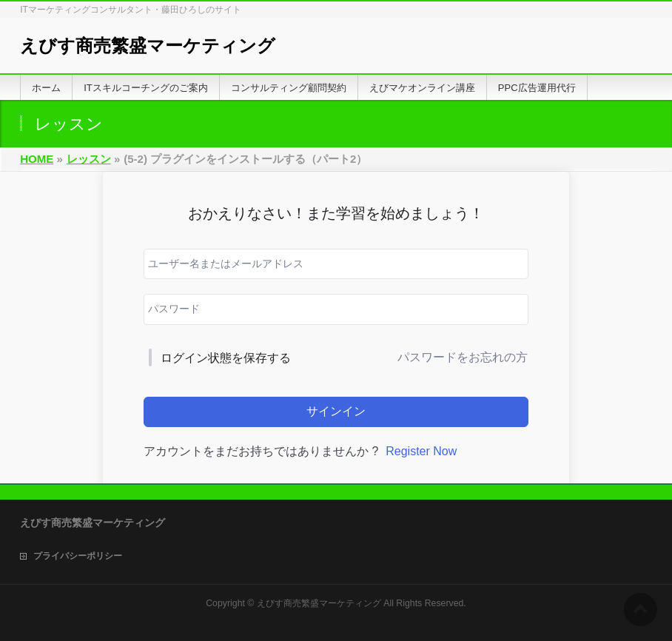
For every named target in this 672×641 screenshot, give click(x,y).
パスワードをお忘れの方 (463, 357)
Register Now (421, 451)
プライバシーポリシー (78, 556)
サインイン (336, 411)
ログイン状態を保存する (226, 358)
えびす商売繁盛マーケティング (148, 46)
